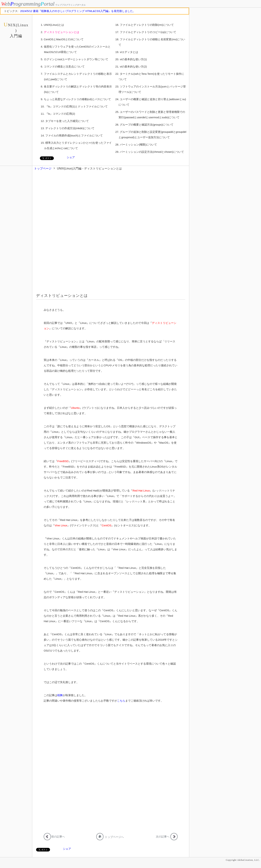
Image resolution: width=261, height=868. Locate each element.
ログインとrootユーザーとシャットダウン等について (76, 59)
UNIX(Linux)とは (54, 25)
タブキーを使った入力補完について (67, 121)
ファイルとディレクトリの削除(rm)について (147, 25)
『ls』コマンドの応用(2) (60, 114)
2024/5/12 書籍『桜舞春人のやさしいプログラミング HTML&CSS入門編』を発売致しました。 (78, 11)
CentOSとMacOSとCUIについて (64, 39)
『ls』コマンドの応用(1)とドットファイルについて (76, 106)
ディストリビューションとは (62, 32)
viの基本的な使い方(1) (133, 59)
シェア (71, 157)
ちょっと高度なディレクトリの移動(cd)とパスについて (77, 99)
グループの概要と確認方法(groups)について (147, 125)
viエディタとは (129, 52)
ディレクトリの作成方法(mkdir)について (70, 128)
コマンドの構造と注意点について (64, 66)
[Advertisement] (113, 206)
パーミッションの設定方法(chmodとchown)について (152, 152)
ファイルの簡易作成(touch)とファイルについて (74, 135)
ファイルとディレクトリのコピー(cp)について (148, 32)
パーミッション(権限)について (138, 145)
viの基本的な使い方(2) (133, 66)
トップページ (43, 168)
